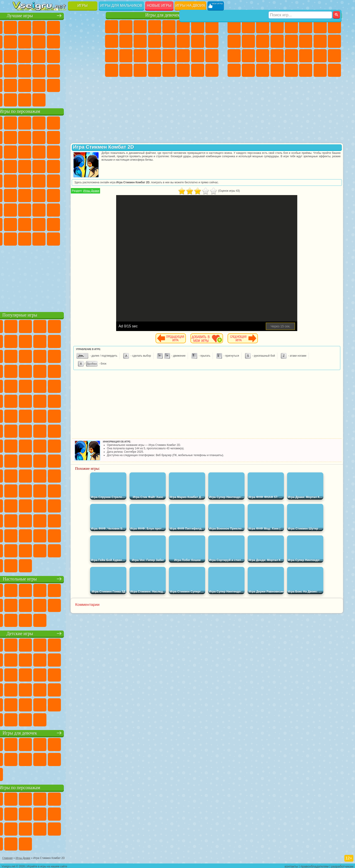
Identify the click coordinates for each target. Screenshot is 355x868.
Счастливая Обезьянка (62, 180)
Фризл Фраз (19, 180)
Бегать (263, 70)
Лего (91, 137)
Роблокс (77, 209)
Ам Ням (48, 151)
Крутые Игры (62, 85)
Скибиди (48, 238)
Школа (77, 85)
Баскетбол (91, 85)
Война (48, 99)
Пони (112, 27)
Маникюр (140, 56)
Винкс (155, 70)
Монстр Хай (183, 27)
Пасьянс (62, 56)
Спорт (62, 41)
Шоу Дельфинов (62, 151)
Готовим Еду (169, 70)
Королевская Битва (306, 27)
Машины (334, 27)
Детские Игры (62, 27)
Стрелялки (277, 70)
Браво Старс (77, 195)
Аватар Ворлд (62, 224)
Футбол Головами (34, 99)
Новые (19, 27)
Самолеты (291, 70)
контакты (291, 865)
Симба (77, 224)
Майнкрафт (320, 27)
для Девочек (34, 27)
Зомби (291, 27)
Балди (34, 209)
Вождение (19, 99)
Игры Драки (121, 191)
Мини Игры (48, 70)
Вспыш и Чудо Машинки (19, 166)
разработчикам (342, 865)
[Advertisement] (56, 277)
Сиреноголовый (48, 195)
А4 (19, 209)
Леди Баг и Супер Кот (62, 137)
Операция (155, 56)
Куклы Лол (212, 70)
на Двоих (77, 27)
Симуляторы (48, 27)
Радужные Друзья (34, 224)
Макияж (169, 56)
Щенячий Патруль (48, 122)
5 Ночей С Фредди (91, 122)
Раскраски (212, 27)
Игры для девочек (163, 15)
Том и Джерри (77, 180)
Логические (34, 56)
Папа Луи (198, 41)
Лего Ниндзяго (77, 122)
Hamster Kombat (77, 238)
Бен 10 (320, 56)
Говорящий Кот (62, 122)
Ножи (91, 56)
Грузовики (277, 41)
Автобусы (234, 70)
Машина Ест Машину (291, 56)
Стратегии (263, 27)
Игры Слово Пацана (91, 224)
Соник (34, 166)
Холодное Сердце (126, 41)
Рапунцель (112, 56)
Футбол (248, 27)
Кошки (140, 41)
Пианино (140, 70)
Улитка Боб (19, 137)
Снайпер (320, 41)
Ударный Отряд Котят (62, 166)
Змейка (91, 70)
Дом (198, 70)
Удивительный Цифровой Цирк (91, 238)
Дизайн (112, 70)
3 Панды (77, 151)
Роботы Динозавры (248, 56)
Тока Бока (48, 224)
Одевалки (155, 41)
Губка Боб (34, 122)
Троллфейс (48, 137)
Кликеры (48, 56)
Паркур (320, 70)
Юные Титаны (91, 180)
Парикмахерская (169, 41)
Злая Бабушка (77, 137)
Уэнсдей (19, 238)
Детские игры (56, 633)
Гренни (48, 209)
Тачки (91, 151)
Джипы (306, 70)
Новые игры (159, 6)
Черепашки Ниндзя (234, 41)
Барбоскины (48, 166)
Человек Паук (91, 166)
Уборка (126, 70)
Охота (334, 70)
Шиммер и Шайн (48, 180)
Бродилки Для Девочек (198, 27)
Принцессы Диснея (183, 56)
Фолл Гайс (34, 195)
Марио (77, 166)
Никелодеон (48, 85)
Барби (155, 27)
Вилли (19, 122)
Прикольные (34, 70)
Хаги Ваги (62, 209)
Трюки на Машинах (77, 70)
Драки (291, 41)
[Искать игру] (301, 6)
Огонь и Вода (140, 27)
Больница (126, 56)
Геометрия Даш (48, 41)
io (91, 41)
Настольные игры (56, 578)
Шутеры (248, 70)
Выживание (263, 56)
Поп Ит (34, 41)
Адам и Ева (34, 180)
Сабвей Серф (19, 151)
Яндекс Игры (19, 41)
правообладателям (314, 865)
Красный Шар (34, 137)
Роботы (334, 41)
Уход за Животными (183, 70)
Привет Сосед (19, 224)
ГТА (306, 56)
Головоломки (19, 85)
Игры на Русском (77, 56)
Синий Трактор (19, 195)
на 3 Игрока (34, 85)
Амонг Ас (62, 195)
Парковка (234, 27)
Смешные (77, 41)
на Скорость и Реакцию (62, 70)
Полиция (234, 56)
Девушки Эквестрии (126, 27)
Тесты (169, 27)
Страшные (19, 56)
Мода (198, 56)
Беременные (212, 41)
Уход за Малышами (212, 56)
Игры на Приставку (77, 99)
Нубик (91, 209)
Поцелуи (183, 41)
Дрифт (334, 56)
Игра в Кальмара (91, 195)
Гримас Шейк (62, 238)
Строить (62, 99)
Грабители (277, 56)
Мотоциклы (248, 41)
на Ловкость (91, 27)
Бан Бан (34, 238)
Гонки (306, 41)
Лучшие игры (56, 15)
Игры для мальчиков (121, 6)
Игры (83, 6)
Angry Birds (34, 151)
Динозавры (19, 70)
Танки (277, 27)
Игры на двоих (190, 6)
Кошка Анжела (112, 41)
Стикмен (263, 41)
